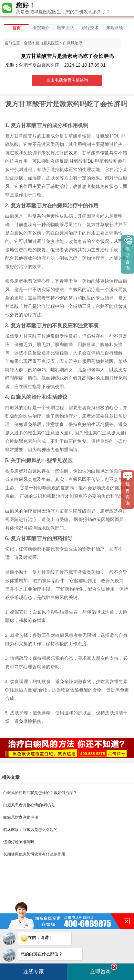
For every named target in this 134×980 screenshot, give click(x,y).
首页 (16, 28)
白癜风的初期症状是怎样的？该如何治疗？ (40, 793)
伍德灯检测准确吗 (19, 842)
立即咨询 (104, 969)
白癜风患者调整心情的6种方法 (29, 805)
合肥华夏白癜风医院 (41, 43)
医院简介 (41, 28)
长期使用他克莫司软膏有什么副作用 (34, 854)
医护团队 (66, 28)
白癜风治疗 (73, 43)
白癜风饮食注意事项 (21, 817)
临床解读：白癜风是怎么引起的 (30, 830)
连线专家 (34, 971)
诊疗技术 (90, 28)
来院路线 (115, 28)
